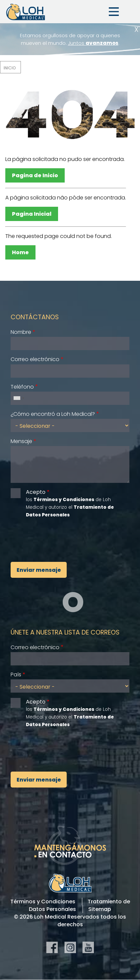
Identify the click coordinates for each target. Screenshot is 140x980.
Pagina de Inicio (35, 175)
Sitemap (100, 909)
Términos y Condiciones (43, 902)
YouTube (88, 947)
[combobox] (19, 398)
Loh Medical (25, 12)
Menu (114, 12)
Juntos (93, 43)
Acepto (36, 492)
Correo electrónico (35, 359)
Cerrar (136, 29)
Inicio (10, 68)
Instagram (70, 947)
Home (20, 252)
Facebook (52, 947)
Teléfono (22, 387)
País (16, 675)
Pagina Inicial (32, 214)
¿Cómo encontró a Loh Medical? (53, 414)
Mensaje (21, 441)
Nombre (21, 332)
